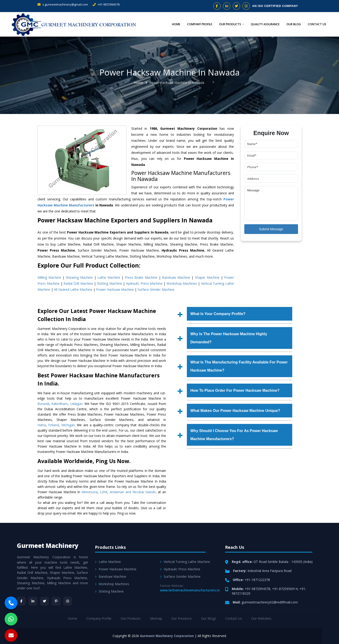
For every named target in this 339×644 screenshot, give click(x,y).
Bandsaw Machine (176, 277)
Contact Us (317, 24)
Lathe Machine (109, 277)
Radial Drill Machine (78, 283)
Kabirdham (60, 404)
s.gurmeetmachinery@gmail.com (63, 4)
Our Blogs (209, 618)
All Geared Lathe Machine (73, 289)
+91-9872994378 (106, 4)
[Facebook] (21, 601)
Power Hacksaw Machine (115, 289)
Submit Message (271, 229)
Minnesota (89, 492)
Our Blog (294, 24)
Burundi (43, 404)
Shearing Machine (79, 277)
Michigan (68, 425)
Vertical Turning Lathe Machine (185, 562)
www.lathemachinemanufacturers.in (190, 590)
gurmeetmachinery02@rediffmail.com (270, 602)
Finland (53, 425)
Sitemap (156, 618)
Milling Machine (49, 277)
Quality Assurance (265, 24)
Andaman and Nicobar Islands (133, 492)
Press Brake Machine (141, 277)
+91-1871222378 (257, 580)
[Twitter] (44, 601)
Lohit (104, 492)
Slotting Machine (109, 283)
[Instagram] (68, 601)
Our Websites (261, 618)
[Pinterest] (56, 601)
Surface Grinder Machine (156, 289)
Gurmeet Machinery (48, 546)
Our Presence (182, 618)
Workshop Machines (182, 283)
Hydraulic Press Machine (144, 283)
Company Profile (200, 24)
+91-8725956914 (285, 589)
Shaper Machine (207, 277)
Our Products (231, 24)
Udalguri (76, 404)
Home (176, 24)
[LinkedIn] (33, 601)
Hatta (42, 425)
